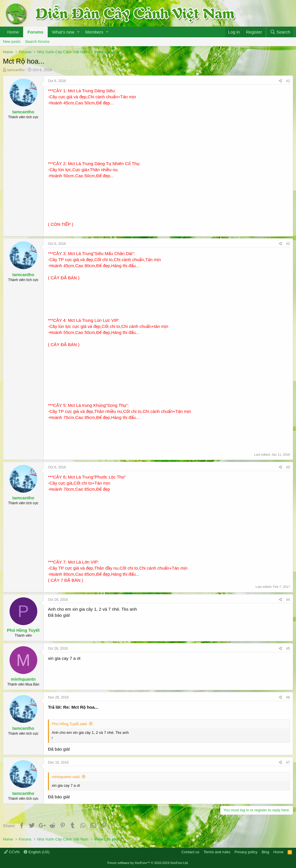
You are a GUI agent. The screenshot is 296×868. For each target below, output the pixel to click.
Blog (265, 852)
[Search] (280, 32)
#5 (288, 649)
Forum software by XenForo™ (148, 863)
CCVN (12, 852)
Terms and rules (217, 852)
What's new (63, 32)
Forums (35, 32)
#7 (288, 762)
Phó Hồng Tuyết (23, 630)
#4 (288, 600)
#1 (288, 81)
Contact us (190, 852)
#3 (288, 467)
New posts (12, 41)
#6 (288, 697)
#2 (288, 244)
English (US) (37, 852)
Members (94, 32)
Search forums (37, 41)
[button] (78, 32)
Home (13, 32)
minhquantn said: (66, 777)
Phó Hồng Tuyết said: (70, 724)
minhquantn (23, 679)
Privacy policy (246, 852)
